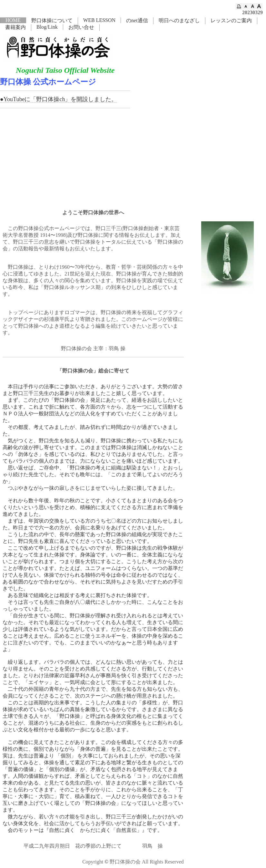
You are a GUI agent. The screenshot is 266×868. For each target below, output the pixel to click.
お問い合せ (81, 27)
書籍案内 (15, 27)
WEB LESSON (99, 20)
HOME (13, 20)
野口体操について (52, 20)
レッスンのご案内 (231, 20)
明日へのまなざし (179, 20)
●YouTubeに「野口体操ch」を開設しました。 (59, 99)
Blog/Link (47, 27)
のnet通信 (137, 20)
